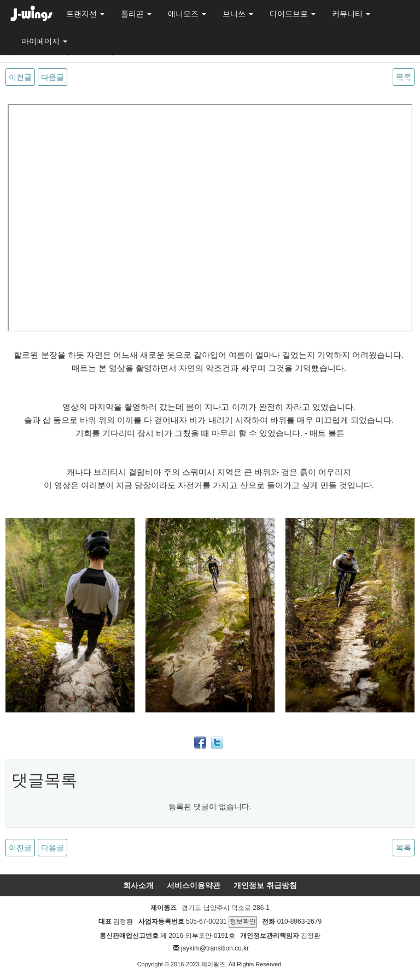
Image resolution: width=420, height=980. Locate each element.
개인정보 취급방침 (265, 885)
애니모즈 (187, 14)
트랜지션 (85, 14)
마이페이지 (44, 41)
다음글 (52, 77)
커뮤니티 (351, 14)
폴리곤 (136, 14)
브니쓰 (238, 14)
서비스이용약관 (194, 885)
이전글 (20, 77)
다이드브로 (293, 14)
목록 (404, 77)
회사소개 (138, 885)
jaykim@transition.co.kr (215, 948)
